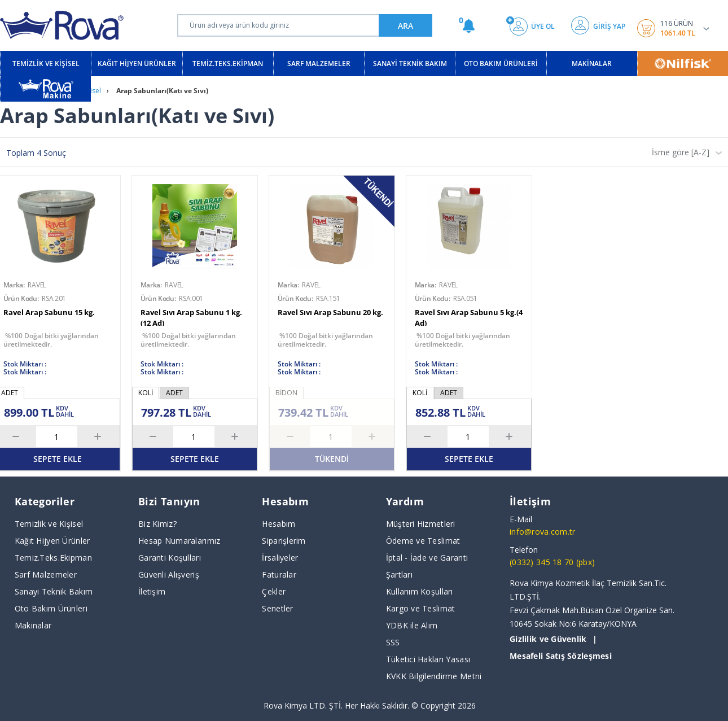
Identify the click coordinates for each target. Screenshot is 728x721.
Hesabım (279, 524)
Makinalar (33, 625)
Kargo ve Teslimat (421, 608)
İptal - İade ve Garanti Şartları (427, 566)
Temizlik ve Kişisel (49, 524)
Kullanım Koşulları (420, 591)
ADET (174, 393)
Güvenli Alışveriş (169, 574)
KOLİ (146, 393)
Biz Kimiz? (157, 524)
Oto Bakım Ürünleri (51, 608)
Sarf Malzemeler (46, 574)
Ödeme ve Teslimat (423, 541)
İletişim (152, 591)
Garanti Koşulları (170, 558)
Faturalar (279, 574)
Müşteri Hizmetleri (421, 524)
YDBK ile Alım (412, 625)
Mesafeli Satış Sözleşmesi (561, 656)
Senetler (277, 608)
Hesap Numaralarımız (179, 541)
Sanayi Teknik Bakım (54, 591)
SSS (393, 642)
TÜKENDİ (332, 459)
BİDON (286, 393)
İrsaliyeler (280, 558)
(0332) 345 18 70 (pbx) (552, 562)
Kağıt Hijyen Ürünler (52, 541)
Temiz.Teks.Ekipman (53, 558)
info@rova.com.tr (542, 532)
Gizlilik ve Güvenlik (548, 639)
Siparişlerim (284, 541)
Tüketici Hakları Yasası (428, 659)
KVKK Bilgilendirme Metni (434, 676)
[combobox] (684, 156)
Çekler (274, 591)
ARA (405, 26)
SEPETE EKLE (195, 459)
